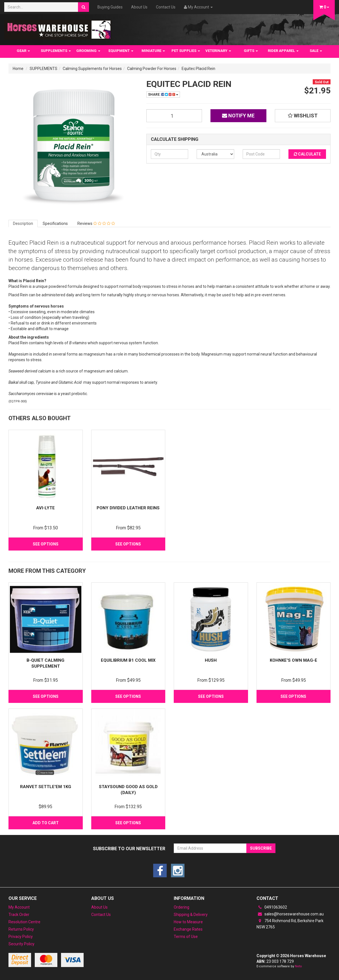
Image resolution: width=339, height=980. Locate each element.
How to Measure (188, 922)
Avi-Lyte (45, 508)
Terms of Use (186, 937)
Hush (211, 660)
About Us (139, 7)
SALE (316, 51)
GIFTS (251, 51)
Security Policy (21, 944)
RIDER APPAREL (283, 51)
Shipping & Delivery (191, 915)
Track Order (19, 915)
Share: (163, 95)
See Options (46, 544)
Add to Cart (46, 823)
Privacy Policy (21, 937)
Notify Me (238, 116)
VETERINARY (218, 51)
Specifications (55, 223)
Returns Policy (21, 929)
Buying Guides (110, 7)
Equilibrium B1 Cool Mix (128, 660)
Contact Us (166, 7)
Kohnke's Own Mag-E (294, 660)
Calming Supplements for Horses (92, 69)
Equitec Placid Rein (198, 69)
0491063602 (272, 907)
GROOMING (88, 51)
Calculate (307, 154)
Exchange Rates (188, 929)
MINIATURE (153, 51)
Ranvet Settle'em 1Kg (46, 787)
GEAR (23, 51)
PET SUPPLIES (186, 51)
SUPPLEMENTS (56, 51)
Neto (298, 966)
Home (18, 69)
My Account (19, 907)
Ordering (182, 907)
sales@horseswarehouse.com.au (290, 914)
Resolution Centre (24, 922)
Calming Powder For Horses (152, 69)
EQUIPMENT (121, 51)
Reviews (96, 223)
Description (23, 223)
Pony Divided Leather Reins (128, 508)
